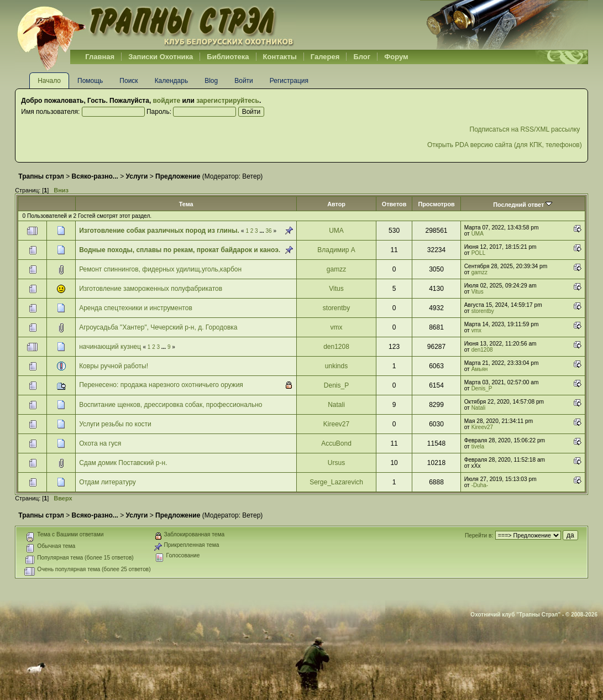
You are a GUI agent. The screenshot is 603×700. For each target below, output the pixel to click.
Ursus (336, 463)
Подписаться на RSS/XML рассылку (526, 129)
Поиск (129, 81)
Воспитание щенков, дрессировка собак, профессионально (171, 405)
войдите (167, 101)
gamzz (336, 269)
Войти (244, 81)
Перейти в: (479, 536)
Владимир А (336, 250)
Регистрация (289, 81)
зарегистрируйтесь (228, 101)
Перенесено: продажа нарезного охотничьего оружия (161, 385)
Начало (49, 81)
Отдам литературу (108, 482)
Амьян (480, 369)
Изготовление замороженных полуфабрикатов (151, 289)
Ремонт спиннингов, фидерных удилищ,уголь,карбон (160, 269)
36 (269, 231)
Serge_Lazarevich (336, 482)
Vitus (336, 289)
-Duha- (480, 485)
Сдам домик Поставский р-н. (123, 463)
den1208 (336, 347)
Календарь (172, 81)
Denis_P (336, 385)
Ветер (251, 176)
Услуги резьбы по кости (115, 424)
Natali (336, 405)
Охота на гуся (100, 443)
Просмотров (436, 204)
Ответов (394, 204)
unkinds (336, 366)
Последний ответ (523, 205)
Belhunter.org (155, 25)
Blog (211, 81)
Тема (186, 204)
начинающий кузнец (110, 347)
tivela (478, 446)
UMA (336, 231)
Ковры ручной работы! (114, 366)
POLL (479, 253)
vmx (337, 327)
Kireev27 (336, 424)
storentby (336, 308)
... (262, 231)
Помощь (90, 81)
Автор (336, 204)
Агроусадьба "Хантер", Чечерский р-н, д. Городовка (158, 327)
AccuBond (336, 443)
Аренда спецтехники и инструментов (136, 308)
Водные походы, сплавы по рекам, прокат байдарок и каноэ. (180, 250)
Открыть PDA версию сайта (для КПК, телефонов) (505, 145)
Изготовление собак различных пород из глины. (159, 231)
